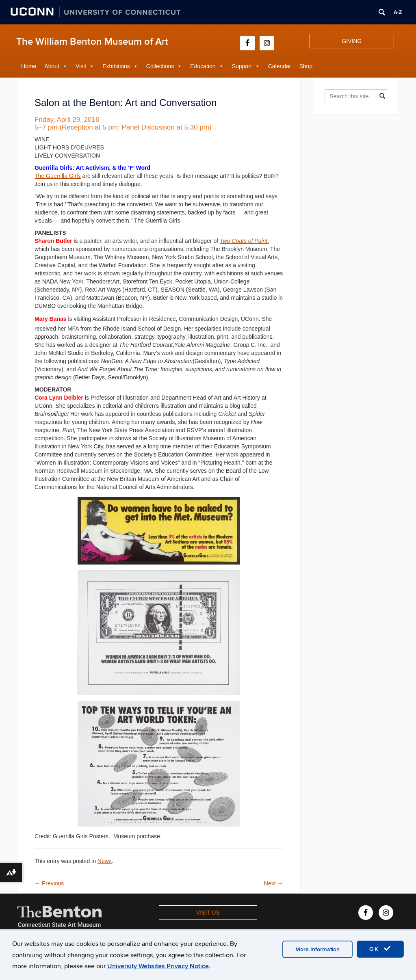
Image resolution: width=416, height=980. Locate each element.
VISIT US (208, 913)
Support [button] (242, 66)
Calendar (280, 66)
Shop (306, 66)
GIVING (352, 41)
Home (29, 66)
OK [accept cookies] (380, 949)
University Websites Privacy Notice (158, 966)
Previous (49, 883)
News (105, 861)
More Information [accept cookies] (317, 949)
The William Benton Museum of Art (92, 42)
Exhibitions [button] (116, 66)
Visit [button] (81, 66)
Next (274, 883)
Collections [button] (160, 66)
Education (203, 66)
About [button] (52, 66)
